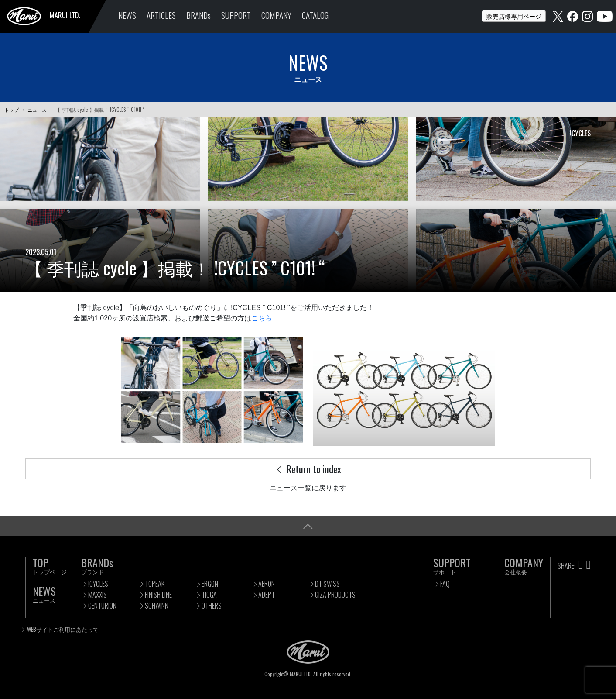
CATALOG (315, 15)
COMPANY (276, 15)
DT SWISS (327, 584)
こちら (262, 318)
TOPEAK (155, 584)
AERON (267, 584)
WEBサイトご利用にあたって (63, 629)
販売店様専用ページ (514, 16)
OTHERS (212, 606)
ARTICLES (161, 15)
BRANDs (198, 15)
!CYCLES (98, 584)
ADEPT (267, 595)
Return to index (308, 469)
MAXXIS (98, 595)
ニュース (37, 110)
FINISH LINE (158, 595)
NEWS (127, 15)
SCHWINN (157, 606)
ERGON (210, 584)
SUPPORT (236, 15)
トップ (12, 110)
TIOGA (209, 595)
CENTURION (102, 606)
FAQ (445, 584)
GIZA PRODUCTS (335, 595)
